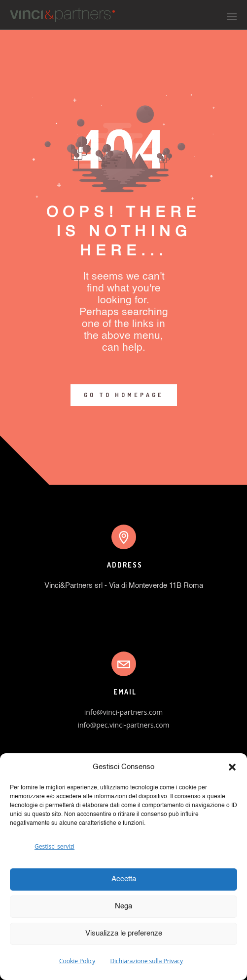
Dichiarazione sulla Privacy (146, 961)
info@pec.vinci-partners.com (123, 725)
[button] (232, 767)
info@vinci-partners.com (123, 712)
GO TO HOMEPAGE (124, 395)
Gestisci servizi (54, 846)
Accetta (124, 879)
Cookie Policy (77, 961)
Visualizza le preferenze (124, 933)
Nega (123, 906)
